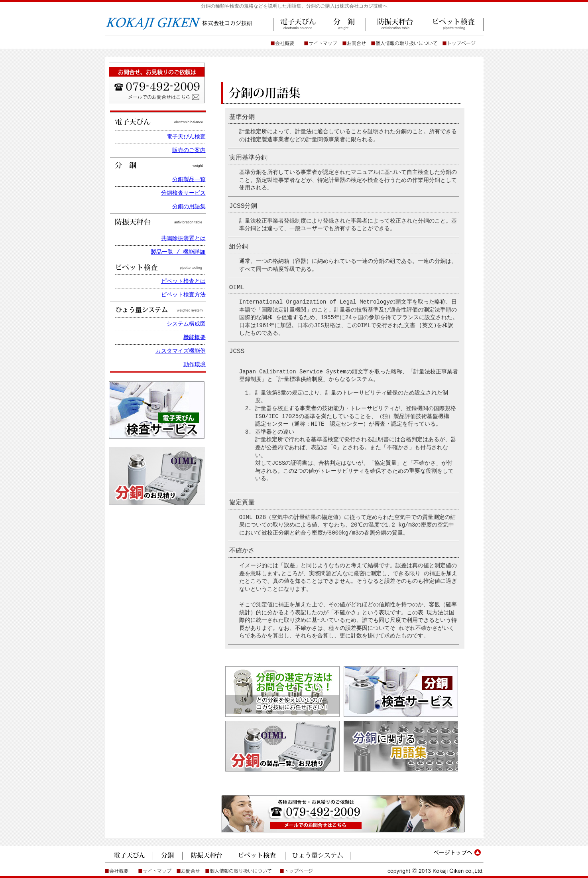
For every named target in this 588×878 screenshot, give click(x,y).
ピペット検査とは (183, 281)
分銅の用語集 (189, 207)
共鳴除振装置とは (183, 239)
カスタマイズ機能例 (181, 351)
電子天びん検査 (186, 137)
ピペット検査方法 (183, 295)
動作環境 (195, 365)
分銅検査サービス (183, 193)
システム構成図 (186, 324)
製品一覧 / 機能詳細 (178, 252)
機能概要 (195, 338)
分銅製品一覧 (189, 180)
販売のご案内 (189, 151)
